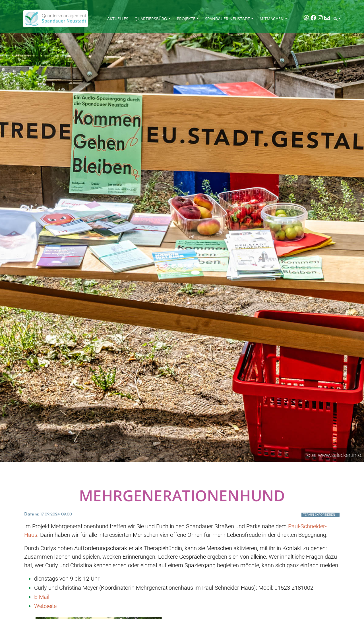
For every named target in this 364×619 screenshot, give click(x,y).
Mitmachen (272, 19)
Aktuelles (118, 19)
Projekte (186, 19)
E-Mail (42, 597)
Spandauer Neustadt (227, 19)
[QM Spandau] (55, 19)
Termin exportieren (319, 515)
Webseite (45, 606)
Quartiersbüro (151, 19)
